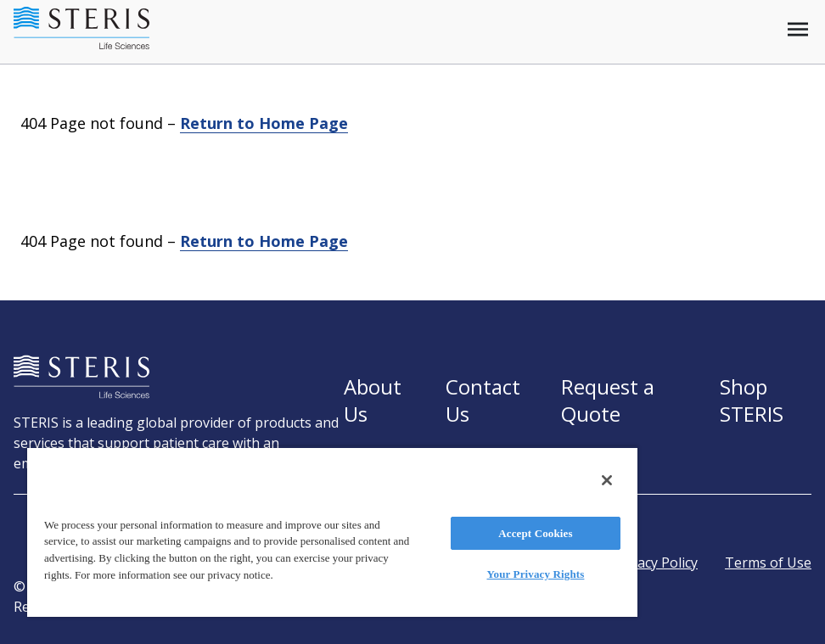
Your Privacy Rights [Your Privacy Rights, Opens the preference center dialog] (536, 574)
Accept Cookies (535, 533)
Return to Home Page (264, 123)
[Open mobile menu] (798, 29)
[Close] (607, 480)
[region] (332, 532)
